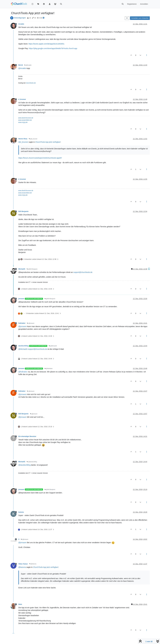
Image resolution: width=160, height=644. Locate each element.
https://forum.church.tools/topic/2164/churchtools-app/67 (40, 158)
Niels (20, 604)
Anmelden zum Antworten (140, 18)
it (19, 539)
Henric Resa (23, 139)
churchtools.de (31, 83)
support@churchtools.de (83, 272)
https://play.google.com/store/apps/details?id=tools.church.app (53, 48)
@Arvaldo (28, 65)
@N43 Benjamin (32, 269)
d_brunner (22, 99)
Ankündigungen (20, 18)
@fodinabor (49, 369)
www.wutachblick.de (25, 120)
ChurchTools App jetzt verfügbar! (48, 142)
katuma (21, 512)
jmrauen (21, 299)
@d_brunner (33, 139)
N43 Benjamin (23, 211)
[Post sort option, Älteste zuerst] (127, 18)
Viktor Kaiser (23, 564)
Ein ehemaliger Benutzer (27, 436)
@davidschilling (32, 462)
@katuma (33, 564)
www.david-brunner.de (26, 118)
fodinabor (22, 323)
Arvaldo (21, 24)
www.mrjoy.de (23, 122)
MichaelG (22, 269)
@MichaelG (53, 346)
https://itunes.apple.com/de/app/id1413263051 (46, 44)
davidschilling (23, 346)
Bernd (21, 65)
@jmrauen (31, 323)
